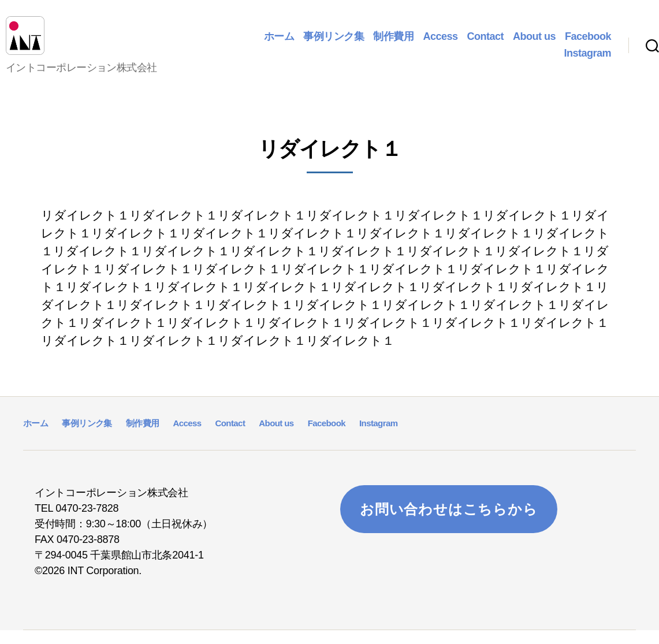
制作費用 (393, 43)
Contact (485, 43)
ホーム (279, 43)
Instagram (587, 60)
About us (534, 43)
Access (440, 43)
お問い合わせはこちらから (449, 522)
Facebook (588, 43)
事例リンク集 (334, 43)
